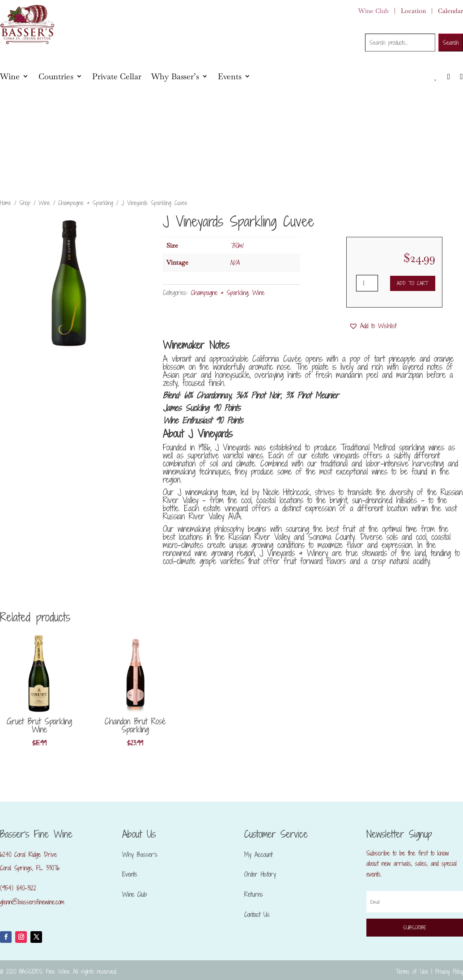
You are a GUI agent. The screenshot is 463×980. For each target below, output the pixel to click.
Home (6, 203)
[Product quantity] (367, 283)
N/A (235, 263)
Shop (25, 203)
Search (451, 43)
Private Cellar (117, 76)
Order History (260, 874)
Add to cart (412, 283)
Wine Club (374, 11)
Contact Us (257, 914)
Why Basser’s (175, 76)
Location (413, 11)
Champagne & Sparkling (86, 203)
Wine (10, 76)
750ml (236, 246)
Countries (56, 76)
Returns (254, 894)
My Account (258, 854)
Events (230, 76)
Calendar (450, 11)
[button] (373, 326)
